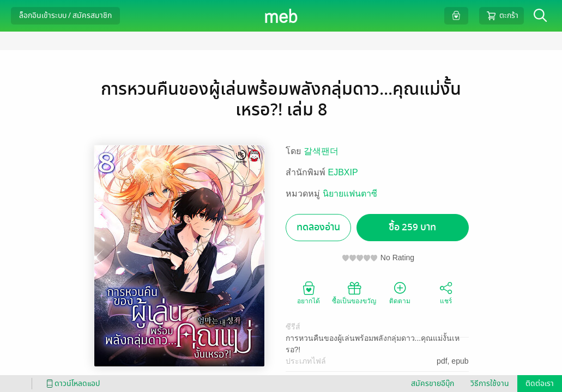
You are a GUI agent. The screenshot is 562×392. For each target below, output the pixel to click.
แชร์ (446, 292)
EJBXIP (343, 172)
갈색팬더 (321, 151)
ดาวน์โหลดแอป (71, 384)
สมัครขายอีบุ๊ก (433, 384)
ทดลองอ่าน (318, 227)
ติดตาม (400, 292)
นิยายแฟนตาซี (350, 194)
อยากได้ (309, 292)
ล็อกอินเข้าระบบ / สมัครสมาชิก (65, 16)
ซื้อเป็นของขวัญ (354, 292)
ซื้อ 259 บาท (412, 227)
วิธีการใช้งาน (490, 384)
